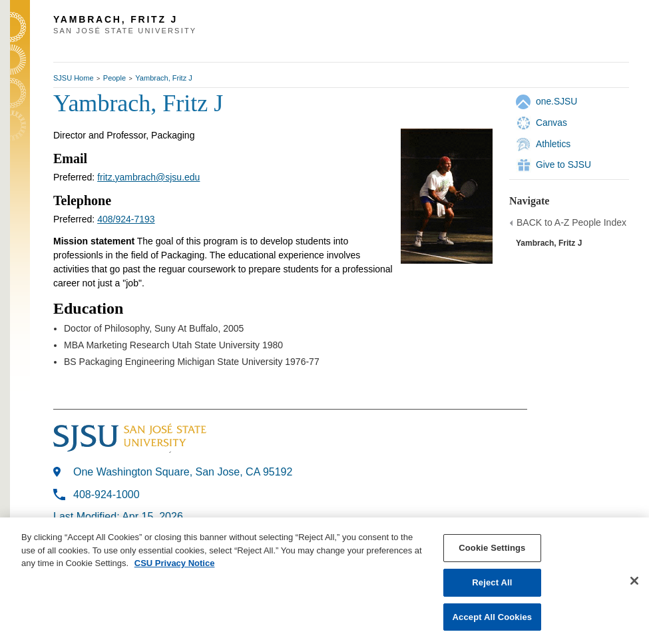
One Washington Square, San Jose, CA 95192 (183, 472)
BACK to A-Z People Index (571, 222)
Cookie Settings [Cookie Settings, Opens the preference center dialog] (492, 549)
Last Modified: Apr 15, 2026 (118, 516)
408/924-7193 (126, 219)
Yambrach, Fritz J (163, 78)
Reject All (492, 583)
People (114, 78)
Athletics (553, 144)
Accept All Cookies (493, 618)
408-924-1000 (107, 494)
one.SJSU (556, 101)
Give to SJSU (563, 164)
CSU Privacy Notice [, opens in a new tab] (175, 564)
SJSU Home (74, 78)
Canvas (551, 123)
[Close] (634, 582)
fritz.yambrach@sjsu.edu (148, 177)
